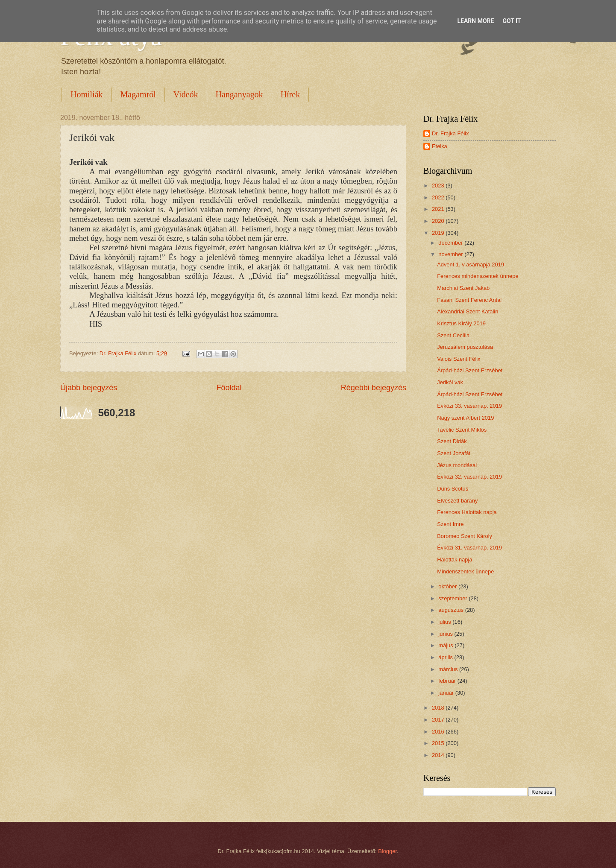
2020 (439, 221)
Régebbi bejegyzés (374, 388)
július (445, 622)
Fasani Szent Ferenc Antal (469, 300)
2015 (439, 743)
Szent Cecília (453, 335)
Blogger (387, 851)
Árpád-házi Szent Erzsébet (470, 370)
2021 (439, 209)
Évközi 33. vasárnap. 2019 (469, 406)
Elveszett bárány (457, 501)
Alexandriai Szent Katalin (468, 311)
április (446, 657)
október (448, 586)
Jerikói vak (450, 382)
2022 (439, 197)
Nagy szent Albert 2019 (465, 418)
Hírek (290, 94)
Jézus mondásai (457, 465)
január (447, 693)
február (448, 681)
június (446, 634)
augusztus (452, 610)
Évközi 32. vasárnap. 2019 (469, 477)
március (449, 669)
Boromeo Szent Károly (465, 536)
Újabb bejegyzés (89, 388)
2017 (439, 720)
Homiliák (87, 94)
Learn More (475, 21)
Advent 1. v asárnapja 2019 (471, 264)
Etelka (440, 146)
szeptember (453, 598)
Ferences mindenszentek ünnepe (478, 276)
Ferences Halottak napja (467, 512)
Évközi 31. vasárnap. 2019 (469, 548)
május (446, 645)
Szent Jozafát (454, 453)
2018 (439, 708)
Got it (512, 21)
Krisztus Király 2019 (461, 323)
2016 (439, 732)
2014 (439, 755)
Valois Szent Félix (459, 359)
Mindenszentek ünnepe (465, 571)
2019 (439, 233)
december (451, 243)
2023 (439, 186)
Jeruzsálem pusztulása (465, 347)
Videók (186, 94)
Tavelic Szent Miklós (462, 430)
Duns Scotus (453, 489)
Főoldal (229, 388)
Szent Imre (450, 524)
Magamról (138, 94)
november (451, 254)
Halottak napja (455, 560)
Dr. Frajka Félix (450, 133)
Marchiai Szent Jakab (463, 288)
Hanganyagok (239, 94)
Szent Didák (452, 441)
